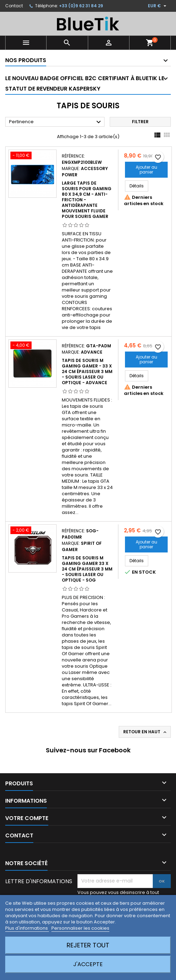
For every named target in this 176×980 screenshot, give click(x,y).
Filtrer (140, 122)
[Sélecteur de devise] (158, 6)
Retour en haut (145, 732)
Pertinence (56, 122)
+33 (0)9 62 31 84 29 (81, 6)
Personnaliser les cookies (80, 928)
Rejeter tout (88, 945)
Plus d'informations (27, 928)
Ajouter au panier (146, 170)
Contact (14, 6)
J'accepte (88, 964)
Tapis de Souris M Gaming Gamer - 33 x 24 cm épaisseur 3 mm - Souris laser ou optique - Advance (87, 371)
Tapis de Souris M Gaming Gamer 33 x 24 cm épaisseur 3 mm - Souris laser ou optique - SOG (87, 569)
